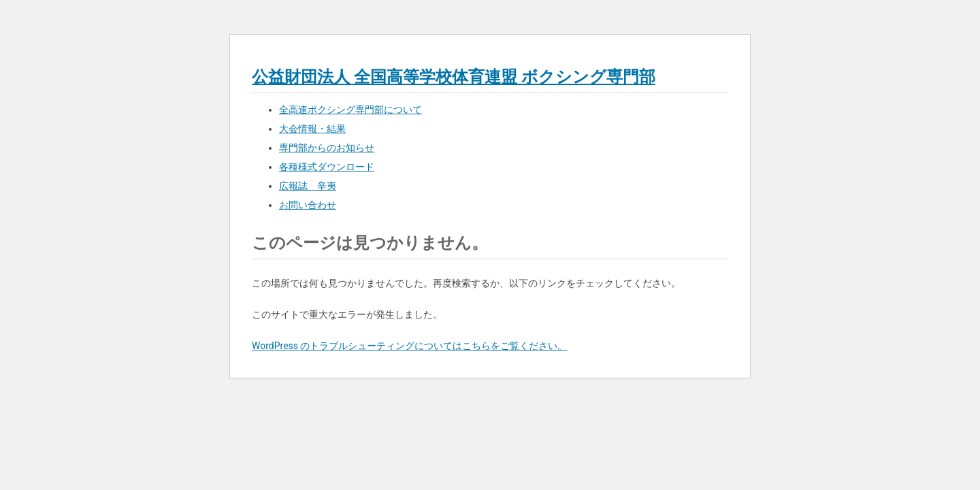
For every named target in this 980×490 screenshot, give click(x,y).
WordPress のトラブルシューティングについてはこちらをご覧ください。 (410, 346)
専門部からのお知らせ (327, 148)
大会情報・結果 (312, 129)
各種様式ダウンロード (327, 167)
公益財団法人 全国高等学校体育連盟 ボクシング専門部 (454, 77)
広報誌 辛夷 (308, 186)
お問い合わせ (308, 205)
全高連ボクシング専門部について (350, 110)
